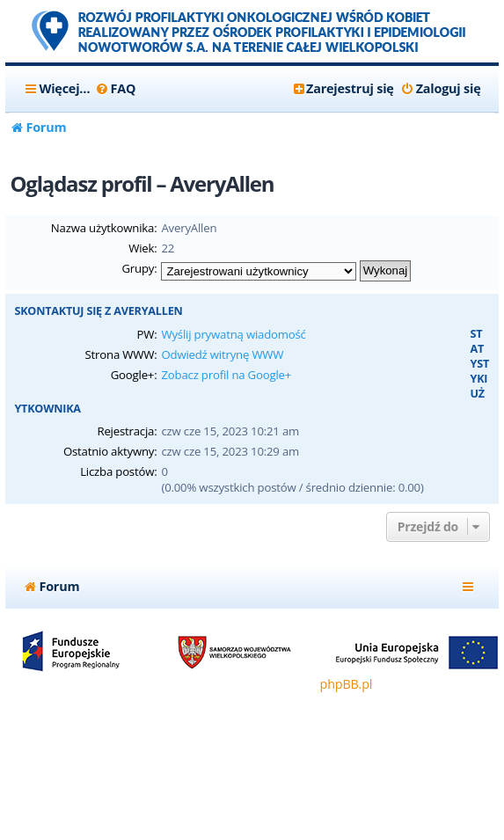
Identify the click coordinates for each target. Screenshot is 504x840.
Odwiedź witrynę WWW (222, 354)
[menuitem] (115, 89)
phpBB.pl (347, 684)
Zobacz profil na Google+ (226, 375)
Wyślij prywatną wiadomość (233, 334)
